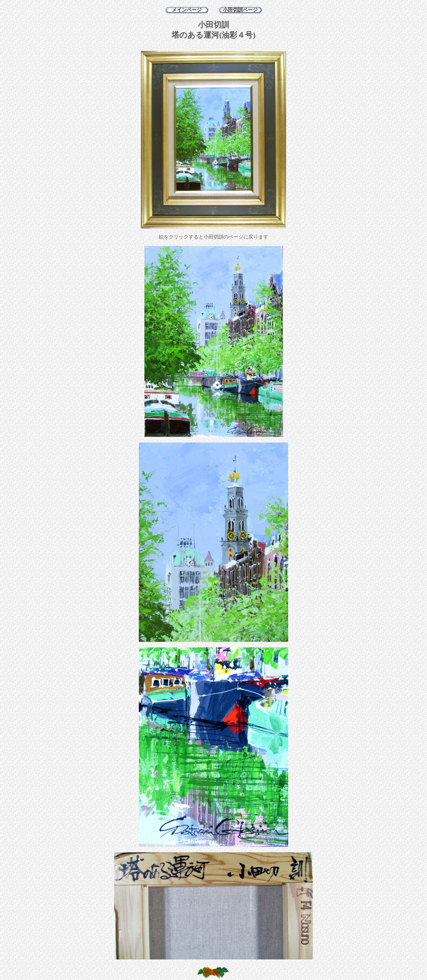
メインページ (187, 10)
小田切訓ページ (240, 10)
